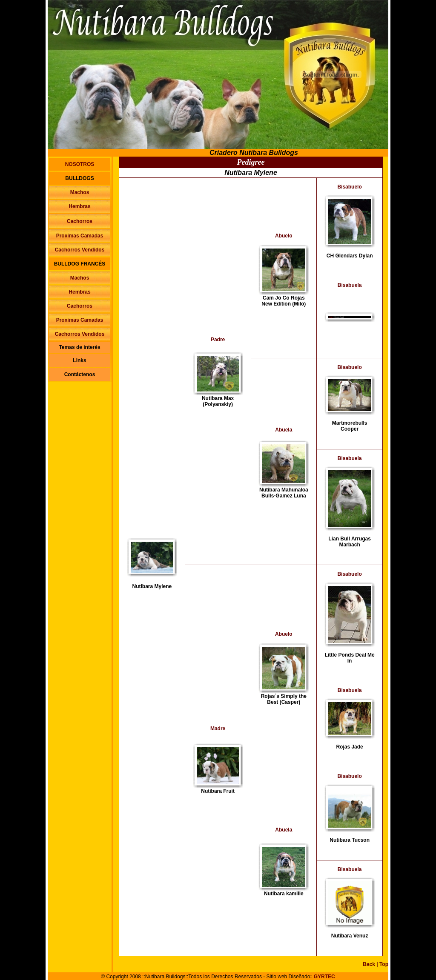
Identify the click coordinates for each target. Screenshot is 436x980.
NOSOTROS (80, 164)
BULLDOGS (79, 178)
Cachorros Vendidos (80, 250)
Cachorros (80, 221)
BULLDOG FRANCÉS (80, 264)
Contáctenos (80, 374)
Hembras (79, 206)
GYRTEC (324, 977)
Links (79, 360)
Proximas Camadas (80, 236)
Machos (80, 192)
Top (384, 964)
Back (369, 964)
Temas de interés (79, 347)
